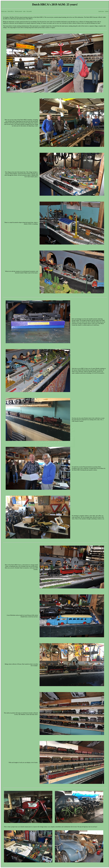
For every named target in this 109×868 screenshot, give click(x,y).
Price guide (29, 11)
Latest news (101, 11)
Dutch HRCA (11, 11)
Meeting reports (18, 11)
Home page (4, 11)
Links (24, 11)
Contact (107, 11)
